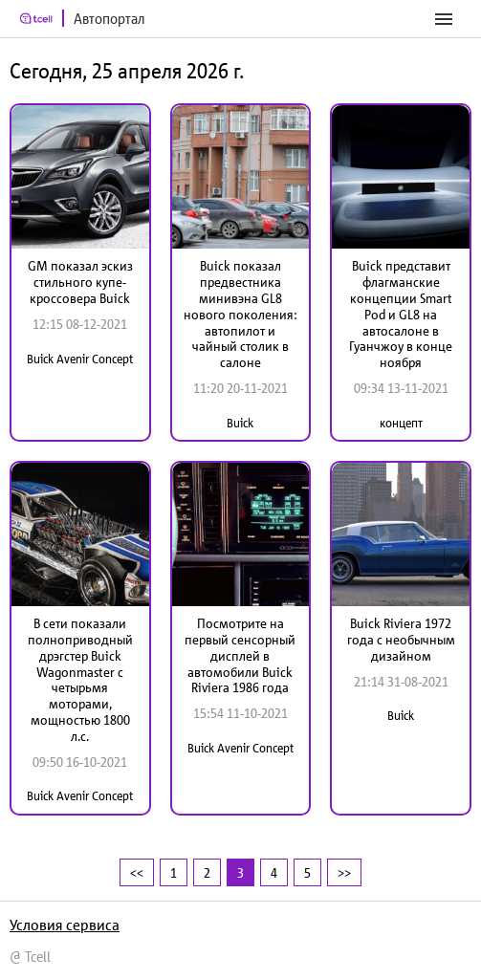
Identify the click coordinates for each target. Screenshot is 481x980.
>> (344, 872)
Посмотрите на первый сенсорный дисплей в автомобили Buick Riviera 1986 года (240, 655)
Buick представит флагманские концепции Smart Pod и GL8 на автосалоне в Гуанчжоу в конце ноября (401, 314)
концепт (401, 423)
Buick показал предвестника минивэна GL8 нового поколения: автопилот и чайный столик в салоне (240, 314)
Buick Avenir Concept (80, 359)
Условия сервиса (65, 925)
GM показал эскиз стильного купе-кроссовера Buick (80, 282)
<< (137, 872)
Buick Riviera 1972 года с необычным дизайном (401, 640)
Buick (240, 423)
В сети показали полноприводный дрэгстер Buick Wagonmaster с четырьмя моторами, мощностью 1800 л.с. (80, 680)
